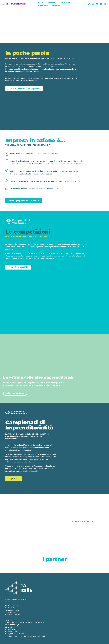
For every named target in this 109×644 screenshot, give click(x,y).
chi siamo (52, 3)
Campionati (57, 5)
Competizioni (65, 3)
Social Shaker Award (22, 522)
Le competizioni (28, 232)
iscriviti (41, 3)
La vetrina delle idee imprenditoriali (38, 377)
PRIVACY (8, 601)
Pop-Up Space (43, 5)
